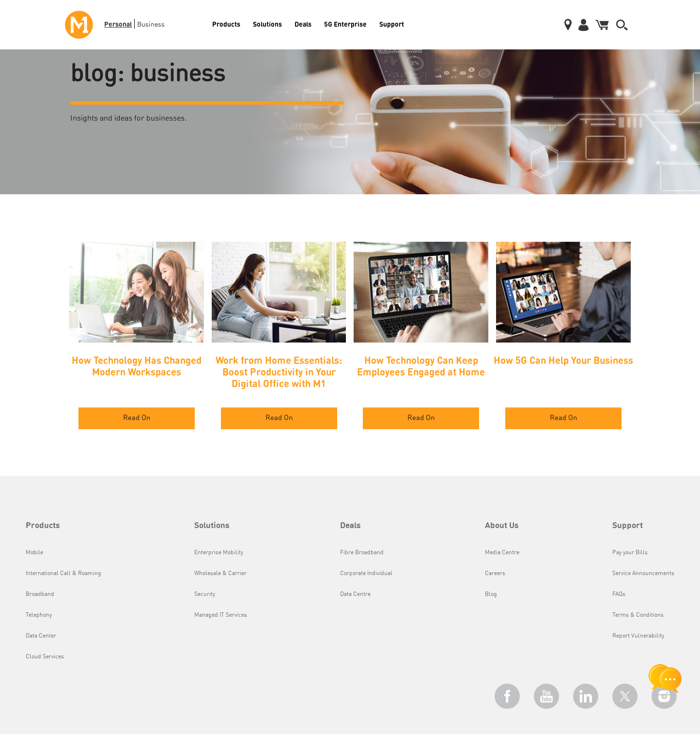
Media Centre (502, 553)
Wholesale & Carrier (220, 574)
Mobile (34, 553)
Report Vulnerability (638, 636)
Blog (491, 594)
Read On (137, 418)
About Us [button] (502, 526)
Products (226, 24)
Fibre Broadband (362, 553)
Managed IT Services (221, 615)
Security (205, 594)
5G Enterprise (345, 24)
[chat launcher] (665, 678)
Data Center (41, 636)
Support (392, 24)
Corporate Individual (366, 574)
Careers (495, 574)
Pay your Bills (630, 553)
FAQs (619, 594)
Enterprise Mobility (219, 553)
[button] (622, 25)
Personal (118, 24)
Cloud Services (45, 657)
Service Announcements (643, 574)
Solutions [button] (212, 526)
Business (151, 25)
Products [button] (43, 526)
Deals (303, 24)
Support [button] (628, 526)
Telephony (39, 615)
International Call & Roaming (63, 574)
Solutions (267, 24)
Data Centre (355, 594)
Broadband (40, 594)
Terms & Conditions (638, 615)
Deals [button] (350, 526)
